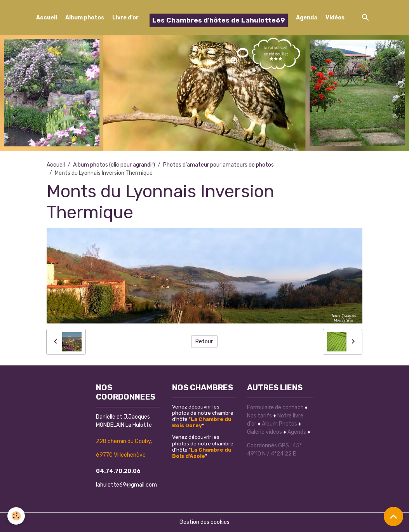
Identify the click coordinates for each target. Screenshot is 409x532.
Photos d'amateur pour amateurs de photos (218, 165)
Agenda (307, 18)
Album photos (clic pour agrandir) (114, 165)
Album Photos (279, 424)
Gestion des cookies (204, 522)
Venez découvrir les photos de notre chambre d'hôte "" (203, 416)
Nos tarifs (259, 416)
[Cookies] (17, 516)
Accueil (47, 18)
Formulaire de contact (275, 408)
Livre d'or (125, 18)
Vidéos (335, 18)
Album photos (85, 18)
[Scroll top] (393, 516)
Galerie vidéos (265, 432)
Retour (204, 342)
